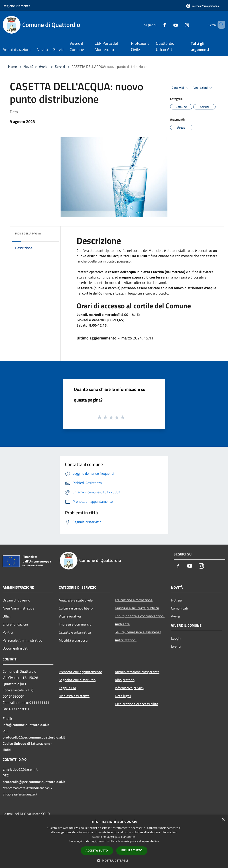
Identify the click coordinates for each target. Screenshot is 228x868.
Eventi (176, 646)
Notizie (176, 600)
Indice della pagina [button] (28, 233)
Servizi (60, 67)
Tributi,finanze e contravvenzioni (140, 616)
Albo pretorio (125, 680)
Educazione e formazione (134, 600)
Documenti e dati (16, 648)
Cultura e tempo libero (76, 608)
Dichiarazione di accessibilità (136, 704)
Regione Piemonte (16, 6)
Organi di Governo (16, 600)
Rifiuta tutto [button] (132, 850)
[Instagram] (180, 25)
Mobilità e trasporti (73, 640)
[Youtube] (169, 25)
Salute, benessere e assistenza (138, 632)
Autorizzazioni (126, 640)
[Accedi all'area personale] (203, 6)
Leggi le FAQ (68, 688)
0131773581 (39, 702)
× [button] (223, 820)
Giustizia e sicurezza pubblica (137, 608)
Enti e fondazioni (15, 624)
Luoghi (176, 638)
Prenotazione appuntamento (80, 672)
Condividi (181, 88)
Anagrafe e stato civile (76, 600)
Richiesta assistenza (74, 696)
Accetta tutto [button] (97, 851)
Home (12, 67)
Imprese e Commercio (75, 624)
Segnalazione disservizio (77, 680)
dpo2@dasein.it (25, 769)
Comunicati (180, 608)
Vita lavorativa (70, 616)
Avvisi (44, 67)
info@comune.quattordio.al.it (26, 725)
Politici (8, 632)
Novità (28, 67)
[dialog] (114, 841)
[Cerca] (220, 25)
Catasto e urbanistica (75, 632)
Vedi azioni (204, 88)
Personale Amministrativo (22, 640)
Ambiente (122, 624)
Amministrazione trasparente (137, 672)
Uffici (7, 616)
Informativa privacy (130, 688)
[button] (114, 860)
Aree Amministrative (18, 608)
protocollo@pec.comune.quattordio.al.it (34, 737)
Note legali (123, 696)
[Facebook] (158, 25)
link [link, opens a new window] (157, 841)
